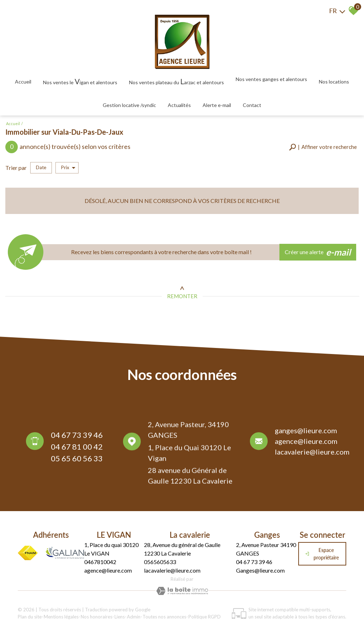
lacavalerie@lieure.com (312, 454)
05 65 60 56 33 (77, 460)
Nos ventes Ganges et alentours (271, 79)
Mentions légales (61, 617)
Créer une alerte (318, 252)
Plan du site (30, 617)
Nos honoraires (97, 617)
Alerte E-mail (217, 105)
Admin (134, 617)
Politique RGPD (205, 617)
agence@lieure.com (306, 443)
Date (41, 167)
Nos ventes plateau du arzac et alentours (176, 81)
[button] (323, 147)
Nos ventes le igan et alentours (80, 81)
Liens (120, 617)
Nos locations (334, 82)
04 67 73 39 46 (77, 436)
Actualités (179, 105)
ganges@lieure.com (306, 433)
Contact (252, 105)
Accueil (23, 82)
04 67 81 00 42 (77, 448)
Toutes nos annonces (164, 617)
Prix (68, 168)
